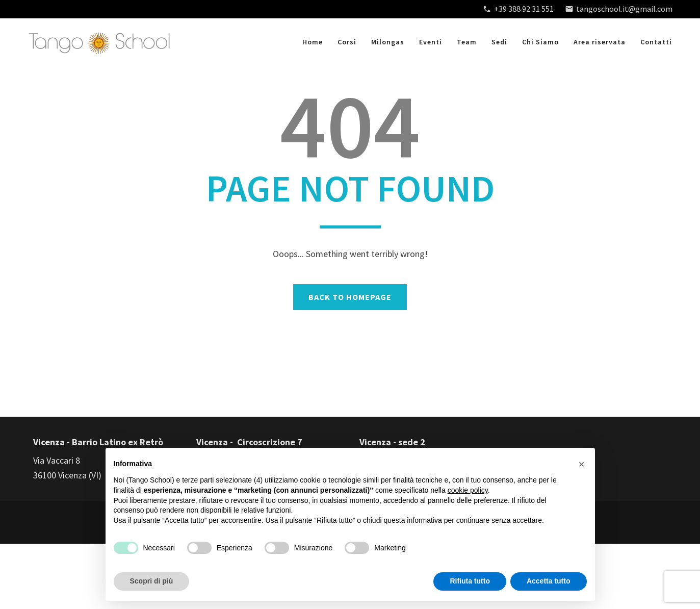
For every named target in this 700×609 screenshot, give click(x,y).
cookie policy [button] (468, 490)
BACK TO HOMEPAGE (350, 297)
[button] (582, 464)
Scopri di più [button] (152, 581)
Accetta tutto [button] (549, 581)
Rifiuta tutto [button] (470, 581)
